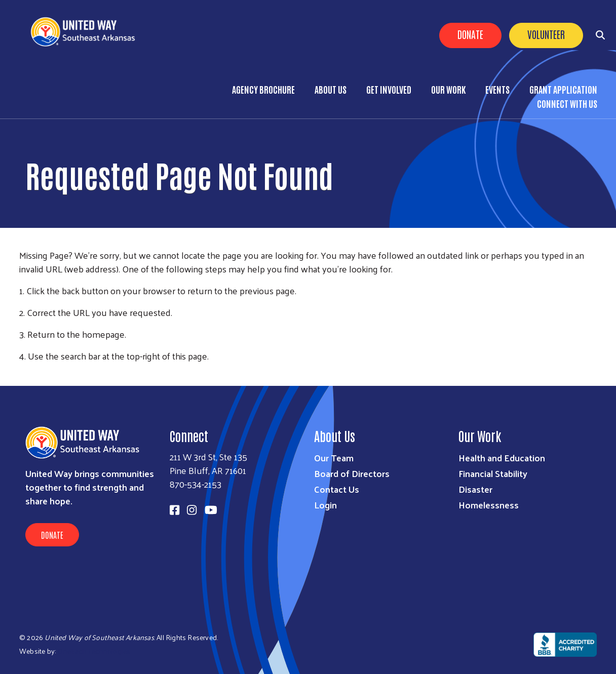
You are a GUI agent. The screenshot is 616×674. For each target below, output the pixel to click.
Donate (470, 34)
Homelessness (489, 505)
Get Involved (389, 89)
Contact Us (337, 489)
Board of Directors (352, 473)
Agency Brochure (263, 89)
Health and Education (502, 458)
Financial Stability (493, 473)
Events (497, 89)
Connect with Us (567, 103)
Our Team (334, 458)
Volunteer (546, 34)
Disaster (475, 489)
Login (325, 505)
